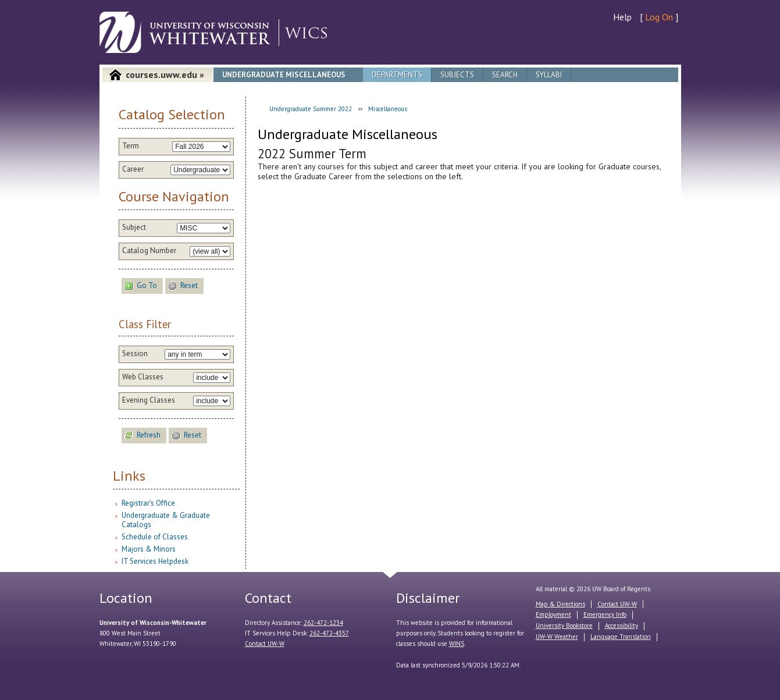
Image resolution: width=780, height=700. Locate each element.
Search (505, 75)
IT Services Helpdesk (155, 561)
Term (131, 146)
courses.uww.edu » (165, 74)
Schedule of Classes (155, 537)
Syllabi (549, 75)
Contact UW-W (265, 644)
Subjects (457, 75)
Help (622, 17)
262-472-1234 (323, 623)
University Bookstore (564, 626)
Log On (659, 17)
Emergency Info (605, 614)
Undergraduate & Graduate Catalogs (166, 520)
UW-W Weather (557, 637)
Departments (397, 75)
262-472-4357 (329, 633)
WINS (457, 644)
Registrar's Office (148, 503)
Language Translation (621, 637)
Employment (553, 614)
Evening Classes (149, 400)
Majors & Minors (149, 549)
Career (133, 169)
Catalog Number (149, 251)
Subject (134, 228)
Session (135, 354)
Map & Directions (560, 604)
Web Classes (143, 377)
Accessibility (621, 626)
